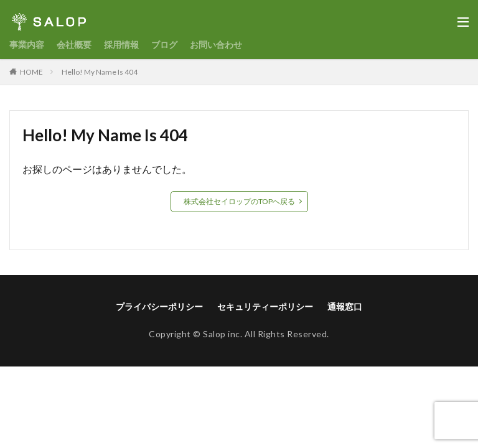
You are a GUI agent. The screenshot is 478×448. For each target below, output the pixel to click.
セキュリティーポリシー (265, 306)
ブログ (164, 44)
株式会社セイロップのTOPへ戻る (239, 201)
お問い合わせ (216, 44)
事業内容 (27, 44)
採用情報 (121, 44)
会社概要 (74, 44)
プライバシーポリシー (159, 306)
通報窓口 (345, 306)
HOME (31, 72)
